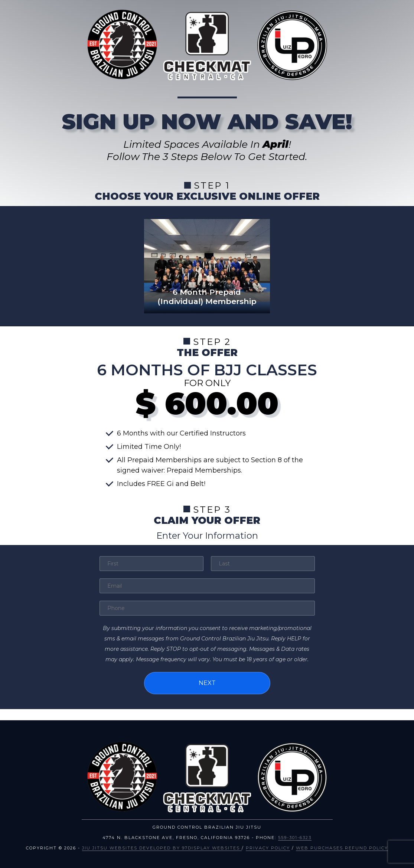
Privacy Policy (268, 848)
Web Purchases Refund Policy (342, 848)
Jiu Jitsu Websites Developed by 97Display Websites (162, 848)
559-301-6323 (295, 838)
